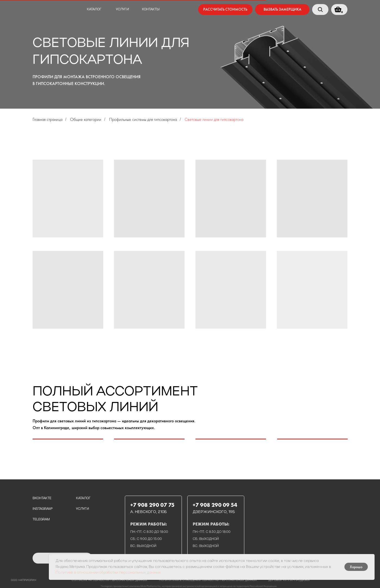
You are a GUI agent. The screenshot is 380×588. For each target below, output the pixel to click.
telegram (41, 520)
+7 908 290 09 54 (215, 505)
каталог (94, 10)
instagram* (43, 509)
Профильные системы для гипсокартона (143, 119)
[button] (282, 10)
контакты (151, 10)
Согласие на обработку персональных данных (110, 580)
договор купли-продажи (289, 580)
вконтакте (42, 498)
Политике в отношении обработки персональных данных (108, 573)
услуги (122, 10)
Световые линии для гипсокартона (214, 119)
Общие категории (86, 119)
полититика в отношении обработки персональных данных (208, 580)
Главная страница (47, 119)
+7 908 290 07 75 (152, 505)
